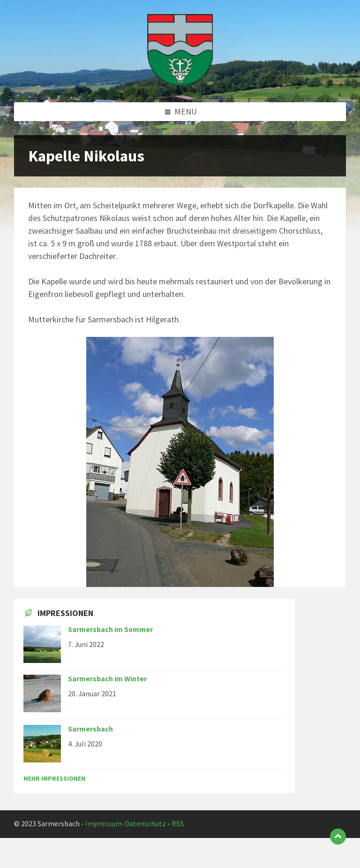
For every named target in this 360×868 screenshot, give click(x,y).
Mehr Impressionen (54, 778)
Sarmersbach (90, 729)
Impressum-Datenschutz (126, 824)
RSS (178, 824)
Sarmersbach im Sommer (110, 629)
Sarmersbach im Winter (107, 679)
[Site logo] (180, 83)
